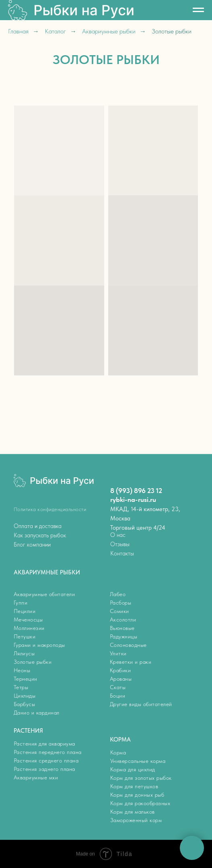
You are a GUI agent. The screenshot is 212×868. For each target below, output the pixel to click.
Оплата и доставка (38, 526)
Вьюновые (122, 628)
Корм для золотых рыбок (141, 778)
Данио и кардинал (37, 713)
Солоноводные (128, 645)
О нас (118, 535)
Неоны (22, 670)
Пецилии (25, 611)
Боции (118, 696)
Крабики (120, 670)
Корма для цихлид (133, 769)
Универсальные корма (138, 761)
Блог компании (32, 545)
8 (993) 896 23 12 (136, 491)
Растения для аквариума (44, 744)
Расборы (121, 603)
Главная (18, 31)
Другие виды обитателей (141, 704)
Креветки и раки (131, 662)
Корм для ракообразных (140, 803)
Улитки (118, 653)
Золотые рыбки (33, 662)
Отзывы (120, 544)
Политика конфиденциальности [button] (50, 509)
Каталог (55, 31)
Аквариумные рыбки (109, 31)
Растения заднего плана (44, 769)
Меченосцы (28, 619)
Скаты (118, 687)
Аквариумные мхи (36, 777)
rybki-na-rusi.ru (133, 499)
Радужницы (124, 636)
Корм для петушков (134, 786)
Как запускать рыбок (40, 535)
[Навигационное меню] (198, 10)
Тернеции (26, 679)
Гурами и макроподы (39, 645)
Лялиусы (24, 653)
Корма (118, 752)
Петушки (25, 636)
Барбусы (25, 704)
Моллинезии (29, 628)
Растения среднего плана (46, 760)
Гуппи (21, 603)
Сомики (119, 611)
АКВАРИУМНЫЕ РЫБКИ (47, 572)
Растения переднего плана (48, 752)
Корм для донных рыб (137, 795)
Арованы (121, 679)
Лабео (118, 594)
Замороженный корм (136, 820)
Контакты (122, 553)
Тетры (21, 687)
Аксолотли (123, 619)
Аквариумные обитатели (44, 594)
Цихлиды (25, 696)
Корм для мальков (133, 812)
